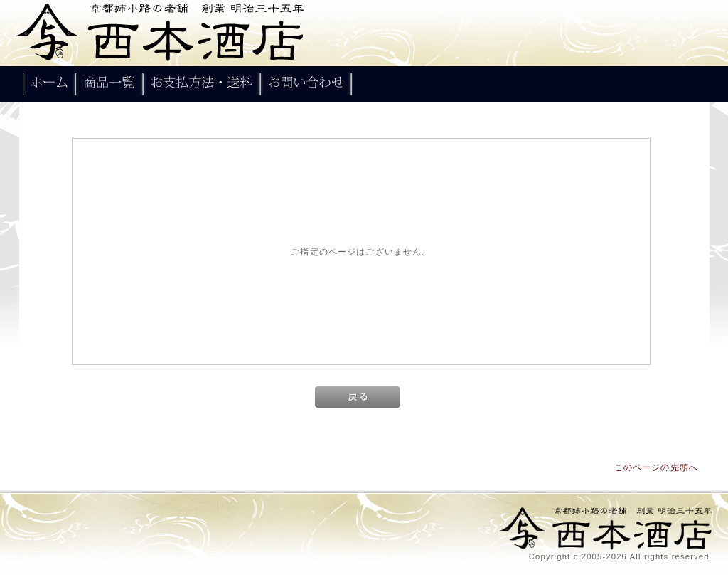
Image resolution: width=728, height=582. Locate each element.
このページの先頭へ (656, 467)
